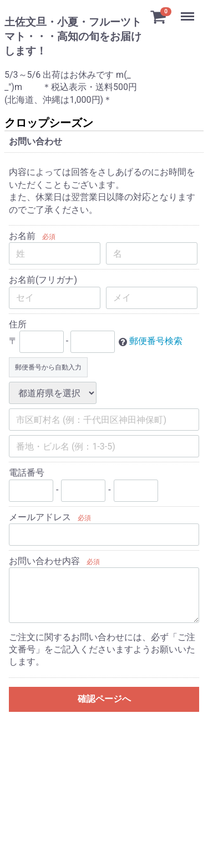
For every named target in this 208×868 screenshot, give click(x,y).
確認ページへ (104, 699)
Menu (189, 11)
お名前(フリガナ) (43, 280)
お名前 (22, 236)
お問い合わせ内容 (44, 561)
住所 (18, 324)
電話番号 (27, 473)
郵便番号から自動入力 (48, 367)
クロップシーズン (49, 123)
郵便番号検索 (156, 341)
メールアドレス (40, 517)
